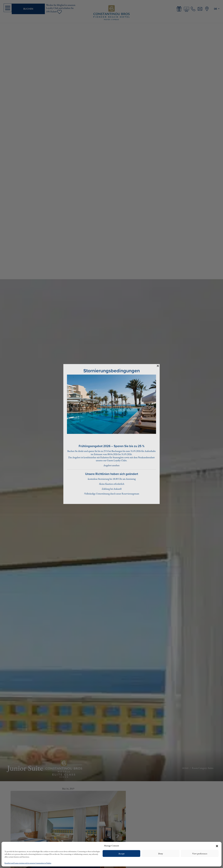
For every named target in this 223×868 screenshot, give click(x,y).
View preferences (200, 853)
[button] (217, 846)
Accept (121, 853)
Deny (161, 853)
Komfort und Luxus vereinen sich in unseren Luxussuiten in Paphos (28, 863)
